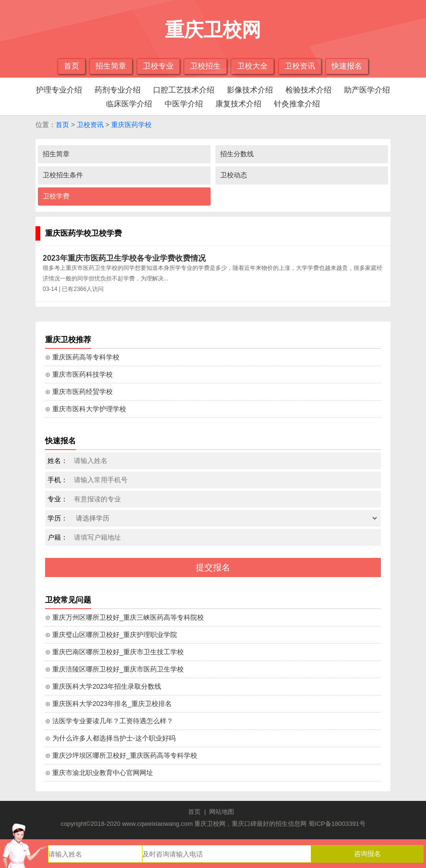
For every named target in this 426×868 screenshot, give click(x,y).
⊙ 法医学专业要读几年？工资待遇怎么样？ (109, 721)
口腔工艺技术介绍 (184, 90)
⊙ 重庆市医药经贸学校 (79, 392)
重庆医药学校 (131, 125)
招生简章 (111, 66)
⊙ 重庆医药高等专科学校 (82, 357)
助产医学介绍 (367, 90)
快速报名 (347, 66)
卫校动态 (234, 175)
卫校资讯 (300, 66)
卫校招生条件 (63, 175)
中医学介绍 (184, 104)
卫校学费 (56, 196)
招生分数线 (237, 154)
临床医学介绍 (129, 104)
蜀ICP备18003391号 (337, 824)
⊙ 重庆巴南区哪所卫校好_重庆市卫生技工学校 (114, 652)
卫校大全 (252, 66)
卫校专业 (158, 66)
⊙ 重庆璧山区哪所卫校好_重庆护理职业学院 (111, 635)
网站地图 (222, 812)
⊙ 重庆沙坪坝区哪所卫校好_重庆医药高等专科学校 (121, 755)
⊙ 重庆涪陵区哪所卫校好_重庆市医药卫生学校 (114, 669)
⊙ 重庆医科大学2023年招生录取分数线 (103, 686)
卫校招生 (205, 66)
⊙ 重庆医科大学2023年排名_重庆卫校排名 (108, 704)
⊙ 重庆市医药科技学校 (79, 374)
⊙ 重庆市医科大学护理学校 (86, 409)
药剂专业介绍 (118, 90)
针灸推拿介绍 (297, 104)
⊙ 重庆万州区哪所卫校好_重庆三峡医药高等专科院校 (124, 617)
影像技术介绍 (250, 90)
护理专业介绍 (59, 90)
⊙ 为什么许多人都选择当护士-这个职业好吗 (110, 738)
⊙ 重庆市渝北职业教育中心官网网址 (99, 773)
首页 (71, 66)
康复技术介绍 (238, 104)
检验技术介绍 (308, 90)
